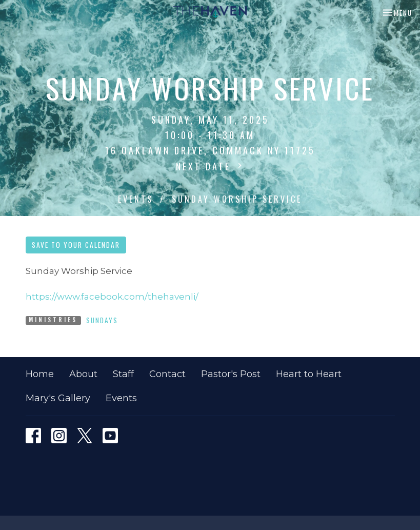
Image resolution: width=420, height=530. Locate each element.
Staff (123, 374)
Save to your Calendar (76, 245)
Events (136, 199)
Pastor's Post (231, 374)
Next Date (210, 166)
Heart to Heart (309, 374)
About (83, 374)
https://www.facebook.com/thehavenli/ (112, 297)
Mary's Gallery (58, 398)
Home (40, 374)
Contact (167, 374)
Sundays (102, 320)
